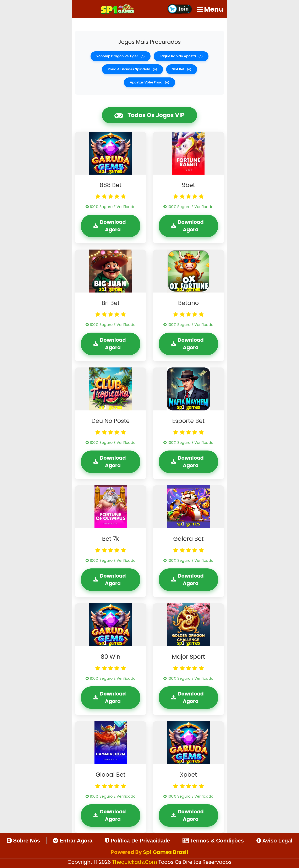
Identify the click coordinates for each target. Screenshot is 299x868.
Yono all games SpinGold (132, 69)
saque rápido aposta (181, 56)
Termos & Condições (213, 841)
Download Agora (110, 226)
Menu (210, 9)
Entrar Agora (73, 841)
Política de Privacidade (137, 841)
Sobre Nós (23, 841)
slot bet (182, 69)
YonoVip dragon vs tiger (121, 56)
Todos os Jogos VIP (149, 115)
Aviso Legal (274, 841)
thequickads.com (135, 862)
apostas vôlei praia (149, 82)
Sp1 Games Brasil (166, 852)
